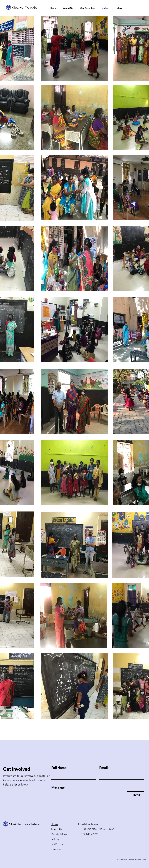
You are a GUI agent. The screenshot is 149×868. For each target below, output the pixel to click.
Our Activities (59, 834)
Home (55, 824)
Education (57, 849)
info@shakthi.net (88, 824)
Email (104, 768)
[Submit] (135, 795)
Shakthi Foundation (28, 8)
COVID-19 (57, 844)
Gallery (55, 839)
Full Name (59, 768)
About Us (56, 829)
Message (58, 787)
